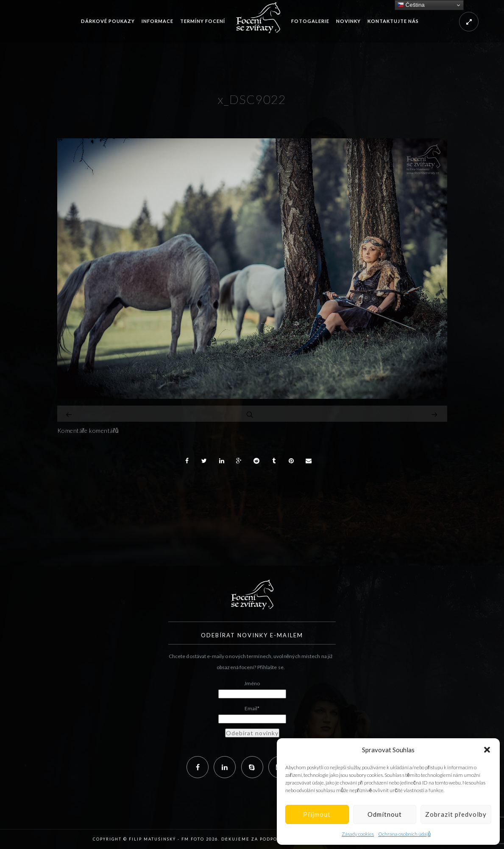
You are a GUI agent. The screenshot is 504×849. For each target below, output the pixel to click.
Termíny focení (203, 21)
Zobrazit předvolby (456, 814)
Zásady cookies (358, 834)
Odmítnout (385, 814)
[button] (487, 750)
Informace (157, 21)
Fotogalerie (310, 21)
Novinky (348, 21)
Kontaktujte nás (393, 21)
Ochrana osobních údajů (404, 834)
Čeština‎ (411, 5)
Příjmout (317, 814)
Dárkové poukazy (108, 21)
